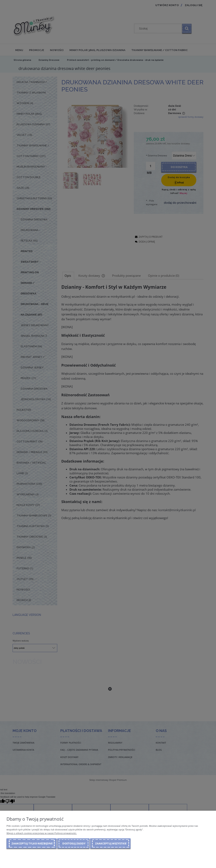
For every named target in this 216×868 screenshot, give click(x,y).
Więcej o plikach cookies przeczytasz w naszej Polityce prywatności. (42, 833)
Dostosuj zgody (74, 843)
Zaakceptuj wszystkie (111, 843)
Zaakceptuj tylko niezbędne (32, 843)
